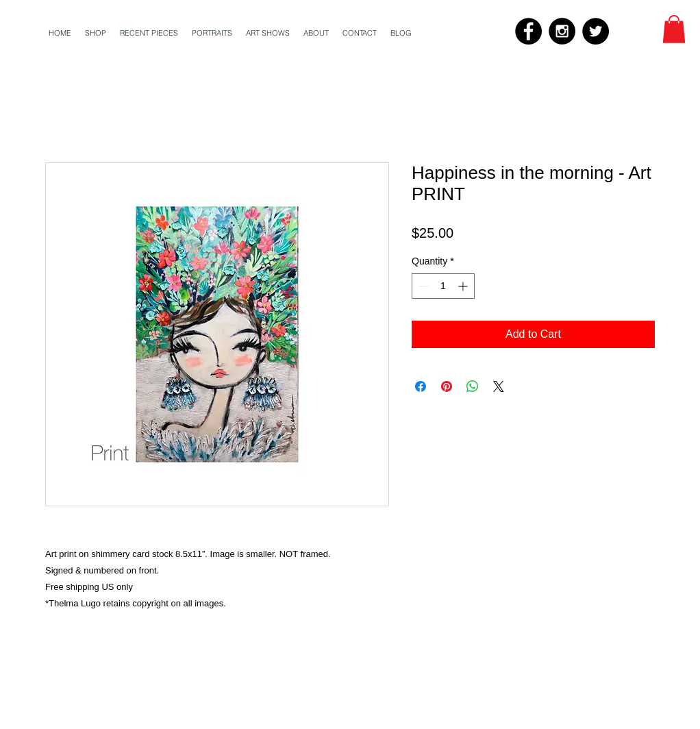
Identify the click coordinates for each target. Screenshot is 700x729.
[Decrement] (422, 286)
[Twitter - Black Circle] (596, 31)
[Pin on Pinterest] (447, 386)
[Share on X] (499, 386)
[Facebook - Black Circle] (528, 31)
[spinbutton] (443, 286)
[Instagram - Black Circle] (562, 31)
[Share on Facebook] (421, 386)
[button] (674, 29)
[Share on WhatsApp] (473, 386)
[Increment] (464, 286)
